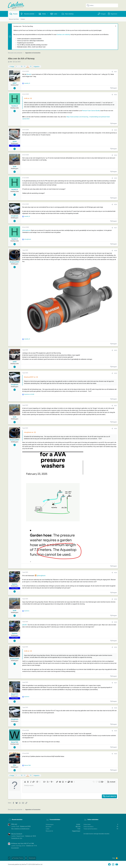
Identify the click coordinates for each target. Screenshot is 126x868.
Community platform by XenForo (25, 864)
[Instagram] (113, 865)
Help (114, 858)
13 (31, 66)
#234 (116, 599)
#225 (116, 178)
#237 (116, 683)
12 (28, 66)
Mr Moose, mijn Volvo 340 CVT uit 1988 (23, 843)
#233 (116, 573)
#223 (116, 130)
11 (25, 66)
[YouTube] (117, 865)
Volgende (36, 67)
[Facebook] (109, 865)
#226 (116, 204)
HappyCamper (76, 831)
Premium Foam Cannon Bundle (91, 111)
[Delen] (112, 72)
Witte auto (14, 824)
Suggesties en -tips (17, 838)
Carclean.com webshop (63, 35)
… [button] (19, 66)
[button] (36, 14)
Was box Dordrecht (17, 834)
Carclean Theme (17, 858)
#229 (116, 350)
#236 (116, 647)
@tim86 (25, 625)
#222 (116, 95)
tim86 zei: (27, 98)
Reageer (114, 88)
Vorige (12, 67)
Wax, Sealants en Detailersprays (20, 829)
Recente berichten (17, 820)
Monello (29, 74)
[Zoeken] (102, 5)
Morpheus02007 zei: (30, 377)
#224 (116, 155)
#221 (116, 72)
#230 (116, 373)
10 (22, 66)
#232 (116, 428)
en (29, 394)
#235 (116, 622)
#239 (116, 731)
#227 (116, 228)
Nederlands (32, 858)
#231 (116, 406)
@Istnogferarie (27, 230)
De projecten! (15, 848)
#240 (116, 754)
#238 (116, 708)
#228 (116, 251)
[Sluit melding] (115, 26)
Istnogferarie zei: (29, 432)
